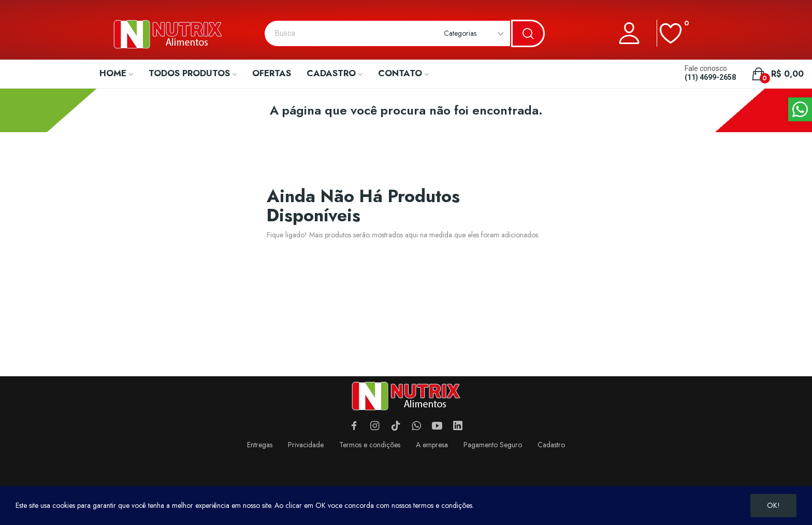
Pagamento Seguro (493, 445)
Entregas (260, 445)
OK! (773, 505)
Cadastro (551, 445)
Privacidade (306, 445)
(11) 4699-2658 (710, 77)
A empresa (432, 445)
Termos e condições (370, 445)
